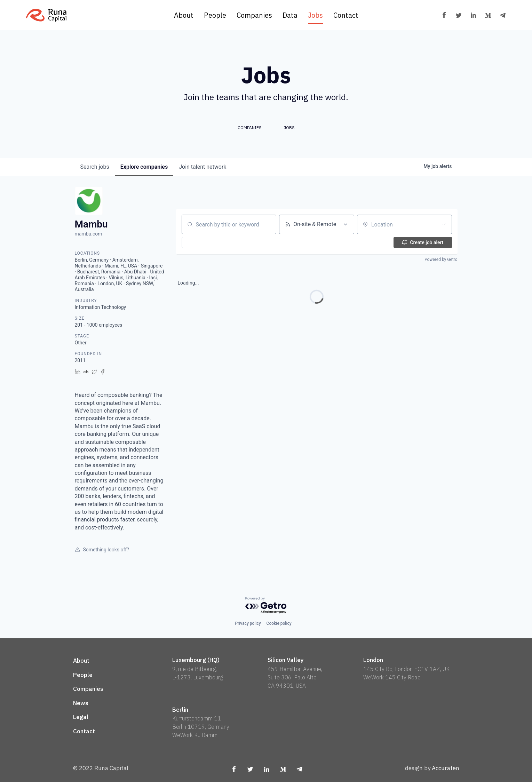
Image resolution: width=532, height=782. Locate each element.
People (215, 15)
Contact (346, 15)
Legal (81, 717)
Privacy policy (248, 623)
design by (432, 768)
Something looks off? (102, 550)
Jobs (315, 15)
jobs (95, 167)
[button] (205, 242)
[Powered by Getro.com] (266, 605)
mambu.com (89, 234)
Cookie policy (279, 623)
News (81, 703)
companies (144, 167)
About (184, 15)
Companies (254, 15)
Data (290, 15)
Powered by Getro (441, 260)
